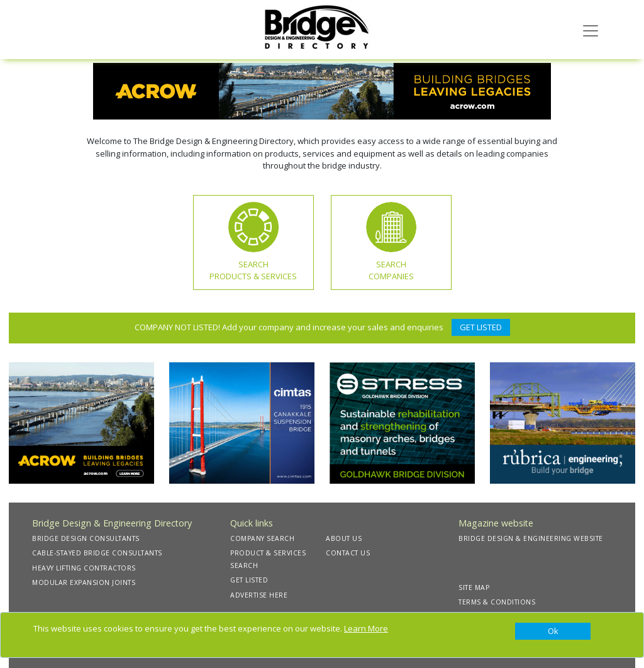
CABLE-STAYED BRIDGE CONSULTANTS (97, 553)
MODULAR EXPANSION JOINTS (84, 582)
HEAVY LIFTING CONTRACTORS (84, 568)
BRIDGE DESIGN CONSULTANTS (86, 538)
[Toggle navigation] (591, 30)
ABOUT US (344, 538)
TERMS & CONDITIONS (497, 602)
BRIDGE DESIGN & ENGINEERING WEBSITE (531, 538)
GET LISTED (481, 327)
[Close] (553, 632)
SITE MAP (474, 587)
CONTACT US (348, 553)
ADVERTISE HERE (259, 595)
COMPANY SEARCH (262, 538)
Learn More (366, 628)
